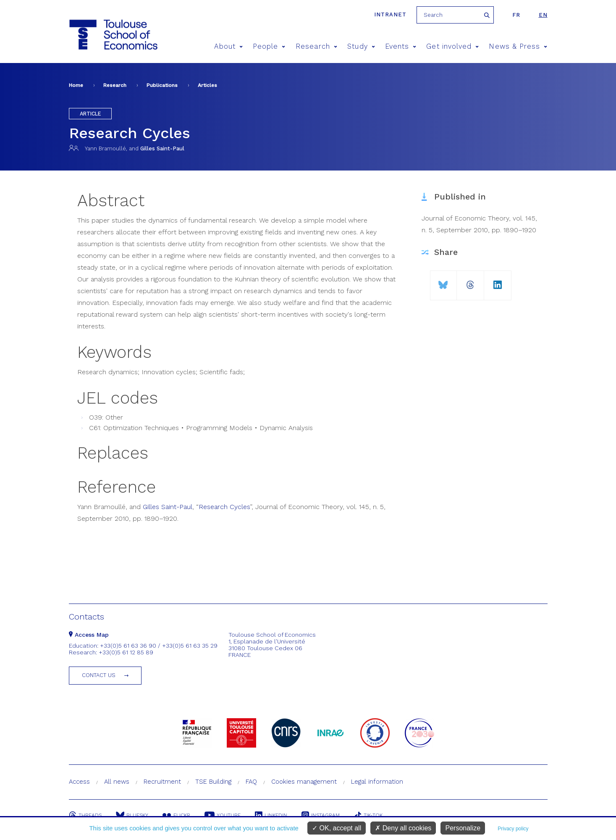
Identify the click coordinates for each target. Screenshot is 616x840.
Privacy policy (513, 829)
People (269, 46)
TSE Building (213, 782)
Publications (162, 85)
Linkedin (271, 815)
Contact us (99, 675)
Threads (85, 815)
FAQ (251, 782)
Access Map (89, 635)
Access (79, 782)
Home (76, 85)
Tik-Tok (368, 815)
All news (117, 782)
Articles (207, 85)
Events (401, 46)
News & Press (518, 46)
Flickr (176, 815)
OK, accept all (337, 828)
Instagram (321, 815)
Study (361, 46)
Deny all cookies (403, 828)
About (228, 46)
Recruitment (162, 782)
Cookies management (304, 782)
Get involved (452, 46)
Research (317, 46)
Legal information (377, 782)
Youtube (223, 815)
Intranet (390, 14)
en (543, 15)
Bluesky (132, 815)
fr (516, 15)
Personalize (463, 828)
